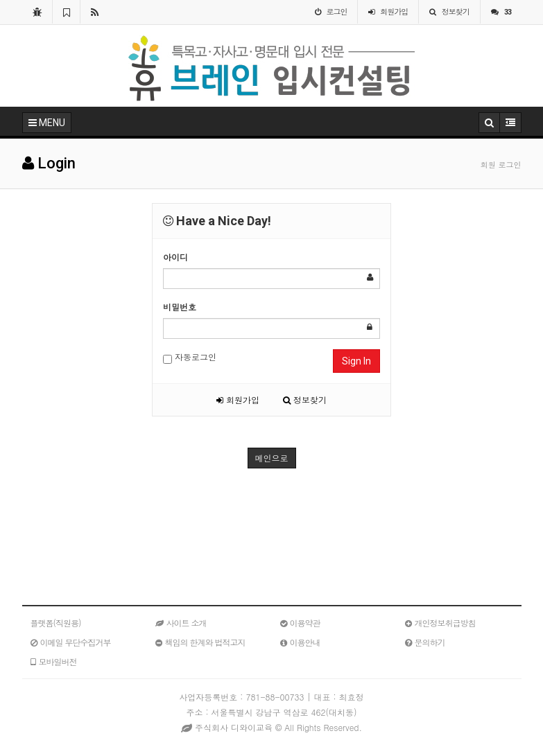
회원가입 (238, 399)
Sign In (356, 361)
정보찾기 (305, 399)
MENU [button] (47, 123)
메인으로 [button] (272, 458)
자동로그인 (190, 357)
